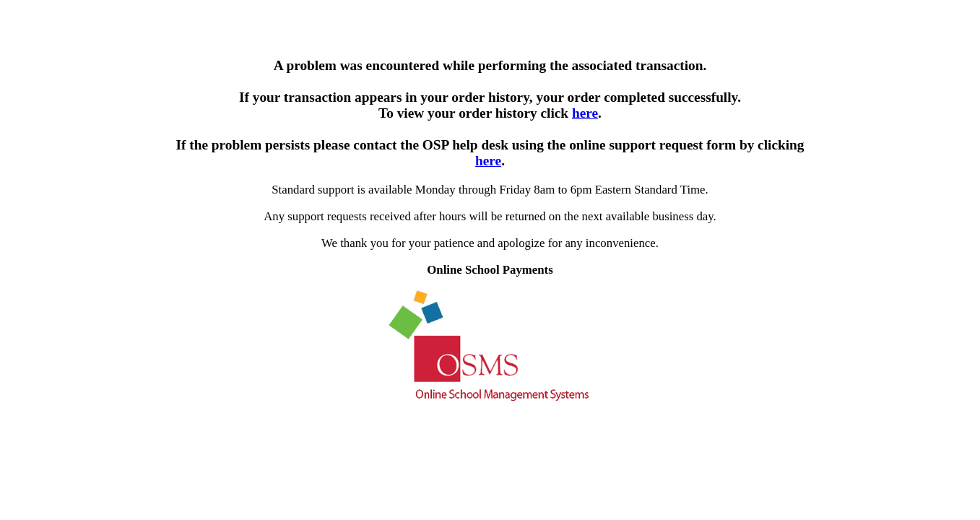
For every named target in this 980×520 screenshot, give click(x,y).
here (585, 113)
